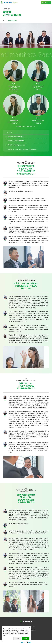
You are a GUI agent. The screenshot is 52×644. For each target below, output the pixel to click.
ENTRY (44, 3)
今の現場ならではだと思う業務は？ (17, 148)
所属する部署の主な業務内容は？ (16, 144)
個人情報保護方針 (31, 630)
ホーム (4, 21)
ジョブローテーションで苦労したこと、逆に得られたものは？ (22, 156)
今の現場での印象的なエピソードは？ (17, 152)
